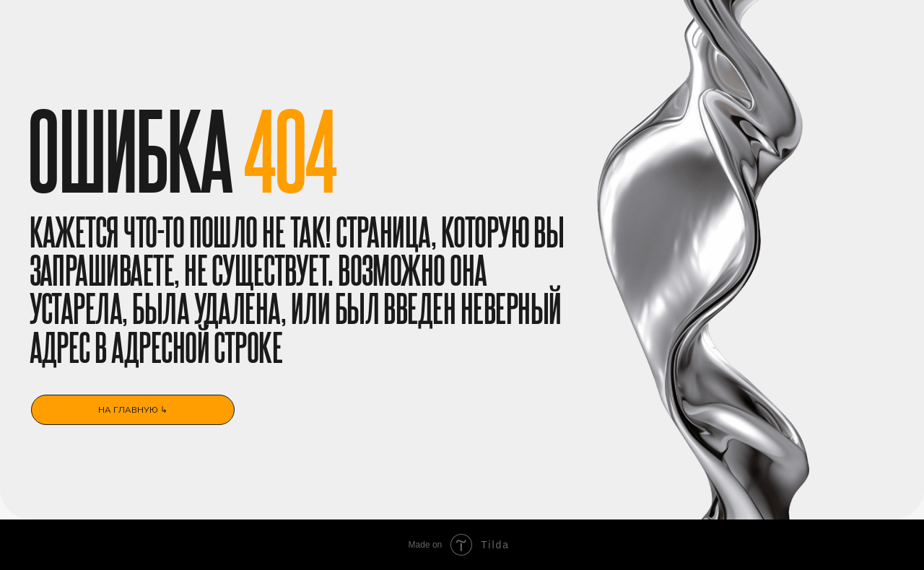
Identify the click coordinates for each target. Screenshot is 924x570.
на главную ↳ (133, 409)
